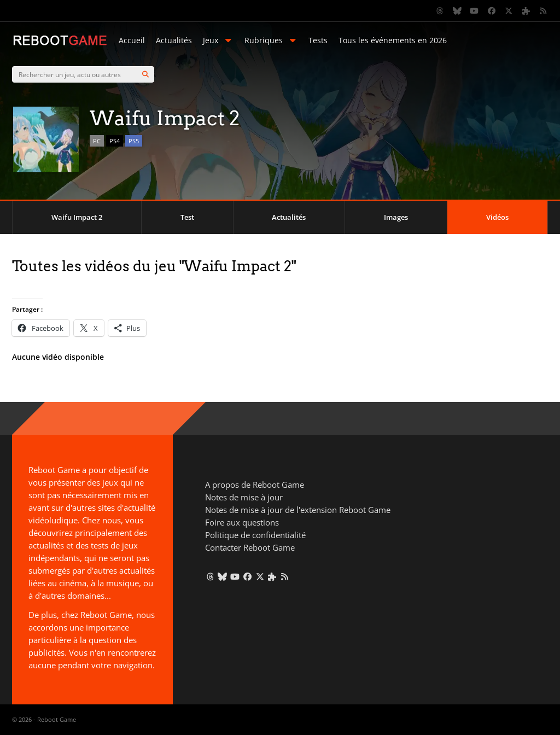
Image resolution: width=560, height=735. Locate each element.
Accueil (132, 40)
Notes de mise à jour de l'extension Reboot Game (298, 510)
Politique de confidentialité (255, 535)
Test (187, 217)
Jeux (218, 40)
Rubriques (271, 40)
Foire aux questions (242, 522)
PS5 (134, 141)
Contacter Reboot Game (250, 547)
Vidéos (497, 217)
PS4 (115, 141)
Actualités (174, 40)
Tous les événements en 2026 (393, 40)
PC (97, 141)
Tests (318, 40)
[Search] (145, 74)
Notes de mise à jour (244, 497)
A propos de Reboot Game (255, 485)
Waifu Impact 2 (77, 217)
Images (396, 217)
